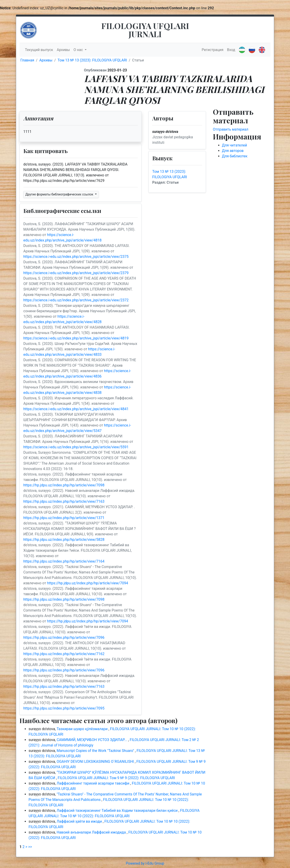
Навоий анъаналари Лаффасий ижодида (92, 832)
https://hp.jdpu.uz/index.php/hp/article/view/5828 (64, 540)
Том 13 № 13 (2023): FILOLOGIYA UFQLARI (92, 60)
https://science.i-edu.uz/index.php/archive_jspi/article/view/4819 (76, 338)
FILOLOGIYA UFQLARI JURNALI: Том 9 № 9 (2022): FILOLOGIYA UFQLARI (116, 778)
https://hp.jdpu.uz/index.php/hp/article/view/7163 (64, 501)
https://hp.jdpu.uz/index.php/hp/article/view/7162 (64, 654)
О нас (79, 50)
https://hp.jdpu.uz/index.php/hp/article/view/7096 (64, 638)
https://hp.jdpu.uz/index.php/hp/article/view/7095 (64, 708)
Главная (27, 60)
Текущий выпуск (39, 50)
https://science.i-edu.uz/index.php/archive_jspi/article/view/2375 (76, 257)
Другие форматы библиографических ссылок (60, 194)
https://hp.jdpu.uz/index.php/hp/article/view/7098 (64, 485)
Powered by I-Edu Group (145, 863)
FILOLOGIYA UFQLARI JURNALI (145, 30)
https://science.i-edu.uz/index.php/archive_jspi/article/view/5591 (76, 447)
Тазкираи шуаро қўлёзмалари (83, 729)
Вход (231, 50)
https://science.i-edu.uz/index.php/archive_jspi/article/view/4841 (76, 409)
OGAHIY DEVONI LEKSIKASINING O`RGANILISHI (96, 762)
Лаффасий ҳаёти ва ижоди (80, 821)
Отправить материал (231, 129)
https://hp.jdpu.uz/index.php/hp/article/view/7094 (87, 583)
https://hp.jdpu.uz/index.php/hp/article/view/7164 (64, 561)
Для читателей (235, 145)
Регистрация (213, 50)
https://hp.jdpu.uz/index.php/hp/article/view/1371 (64, 518)
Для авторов (233, 151)
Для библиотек (235, 156)
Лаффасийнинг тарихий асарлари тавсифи (93, 783)
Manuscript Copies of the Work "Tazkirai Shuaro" (96, 751)
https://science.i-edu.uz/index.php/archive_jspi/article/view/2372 (76, 300)
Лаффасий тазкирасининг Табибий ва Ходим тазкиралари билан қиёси (118, 811)
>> (30, 847)
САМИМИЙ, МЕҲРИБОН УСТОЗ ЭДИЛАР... (92, 740)
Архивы (63, 50)
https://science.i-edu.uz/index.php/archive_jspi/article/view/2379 (76, 273)
